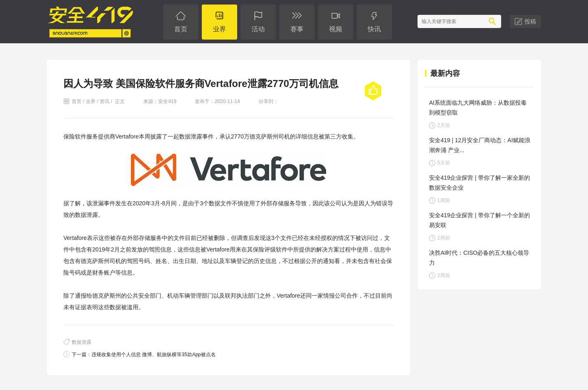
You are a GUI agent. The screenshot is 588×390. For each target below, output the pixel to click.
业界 (91, 101)
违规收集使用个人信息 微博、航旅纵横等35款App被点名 (154, 355)
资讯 (105, 101)
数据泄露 (82, 342)
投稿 (530, 21)
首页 (77, 101)
